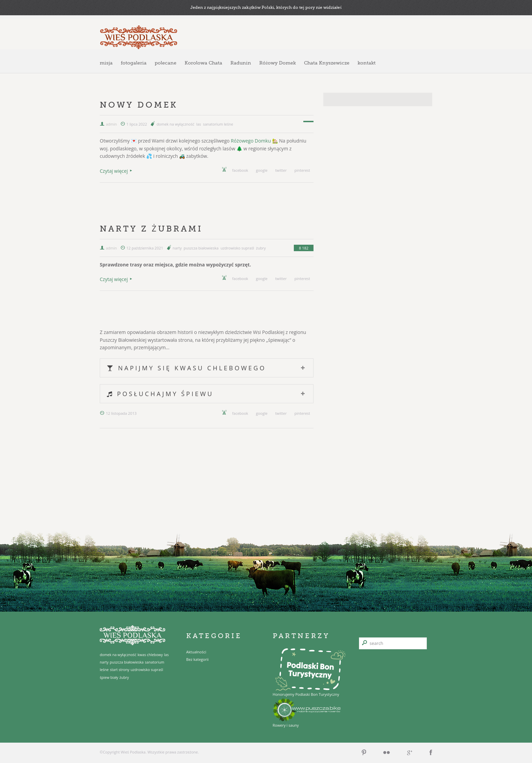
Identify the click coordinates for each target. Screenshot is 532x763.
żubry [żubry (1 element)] (124, 677)
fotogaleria (134, 63)
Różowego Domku (251, 141)
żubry (261, 248)
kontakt (367, 63)
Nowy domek (139, 105)
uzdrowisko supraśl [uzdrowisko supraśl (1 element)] (147, 670)
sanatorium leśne (218, 124)
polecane (166, 63)
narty (177, 248)
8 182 (304, 248)
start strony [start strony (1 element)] (120, 670)
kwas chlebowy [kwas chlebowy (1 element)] (150, 655)
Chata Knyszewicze (327, 63)
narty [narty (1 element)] (104, 662)
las (198, 124)
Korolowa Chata (203, 63)
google (262, 170)
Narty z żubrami (151, 229)
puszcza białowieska (201, 248)
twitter (281, 170)
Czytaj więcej (114, 171)
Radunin (241, 63)
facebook (240, 170)
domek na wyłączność (175, 124)
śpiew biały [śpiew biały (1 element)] (109, 677)
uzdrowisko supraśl (237, 248)
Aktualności (196, 652)
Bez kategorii (197, 659)
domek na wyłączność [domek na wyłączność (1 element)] (118, 655)
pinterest (302, 170)
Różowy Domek (278, 63)
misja (106, 63)
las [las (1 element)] (167, 655)
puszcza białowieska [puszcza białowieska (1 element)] (127, 662)
